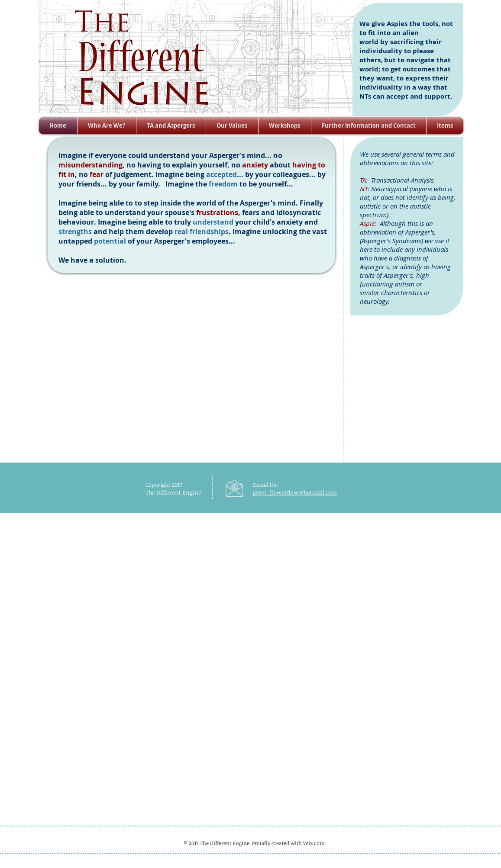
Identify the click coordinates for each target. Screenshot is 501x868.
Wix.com (314, 843)
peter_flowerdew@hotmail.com (295, 492)
